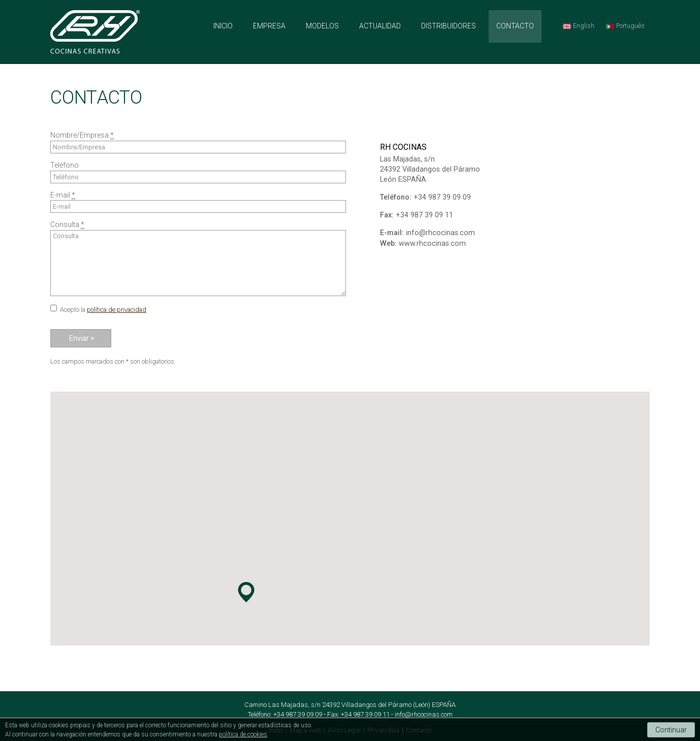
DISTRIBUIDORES (449, 26)
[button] (246, 592)
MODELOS (322, 26)
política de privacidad (117, 310)
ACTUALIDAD (380, 26)
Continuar (671, 730)
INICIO (223, 26)
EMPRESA (269, 26)
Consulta (198, 263)
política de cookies (243, 734)
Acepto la (103, 310)
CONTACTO (515, 26)
